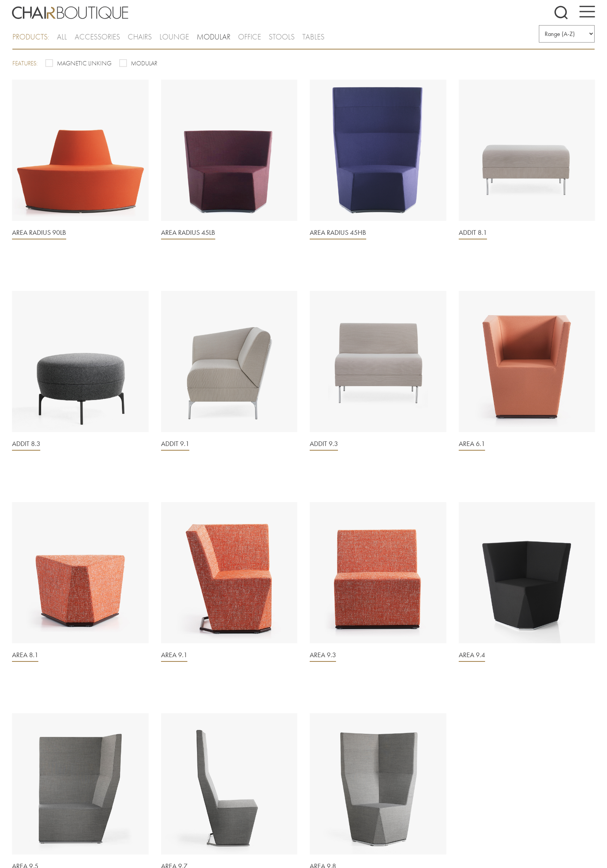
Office (249, 37)
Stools (282, 37)
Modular (213, 37)
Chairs (140, 37)
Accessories (97, 37)
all (62, 37)
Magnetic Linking (84, 63)
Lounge (174, 37)
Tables (313, 37)
